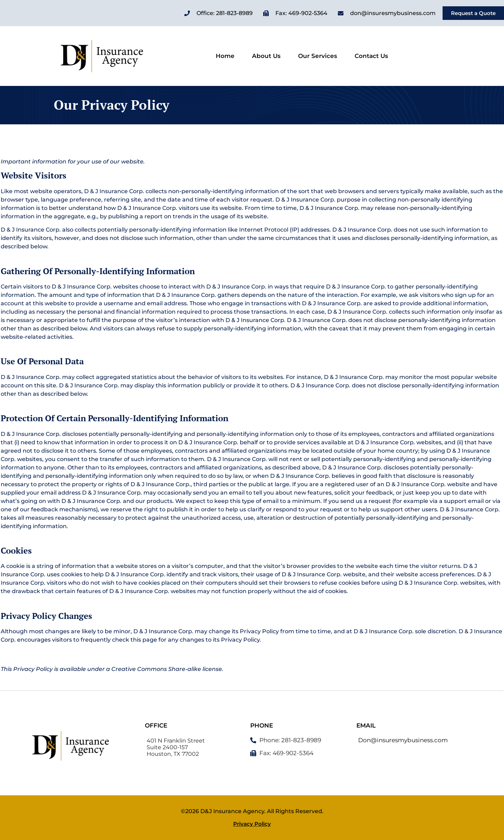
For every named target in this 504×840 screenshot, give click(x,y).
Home (225, 56)
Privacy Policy (252, 824)
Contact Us (371, 56)
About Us (266, 56)
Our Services (318, 56)
